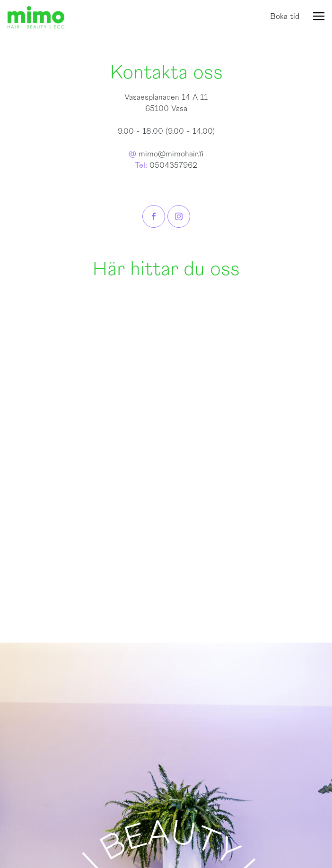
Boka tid (285, 17)
